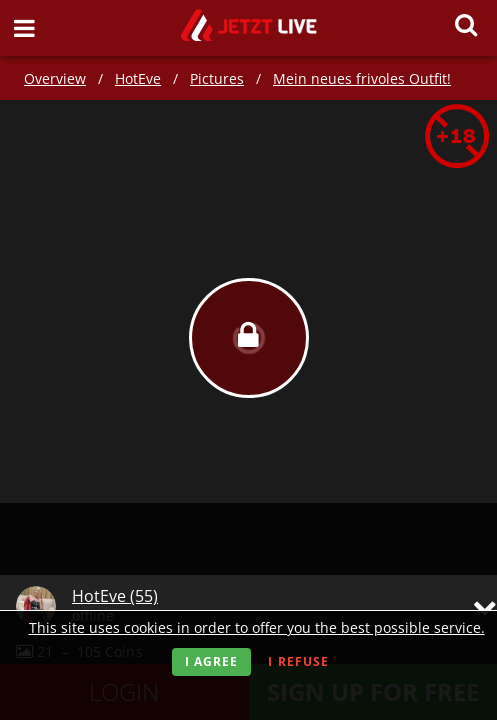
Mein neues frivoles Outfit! (362, 78)
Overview (55, 78)
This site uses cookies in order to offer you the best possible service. (257, 627)
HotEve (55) (115, 596)
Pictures (217, 78)
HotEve (138, 78)
